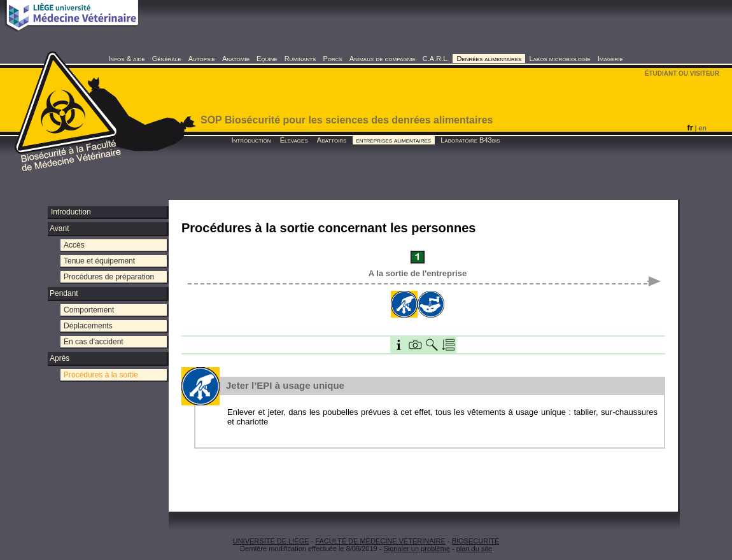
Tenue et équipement (99, 261)
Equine (267, 59)
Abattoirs (332, 140)
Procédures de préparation (109, 277)
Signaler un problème (417, 549)
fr (690, 128)
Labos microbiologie (560, 59)
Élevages (294, 140)
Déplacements (88, 326)
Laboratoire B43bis (470, 140)
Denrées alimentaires (489, 59)
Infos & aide (126, 59)
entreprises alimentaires (394, 140)
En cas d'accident (94, 342)
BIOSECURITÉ (476, 541)
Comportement (89, 310)
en (702, 128)
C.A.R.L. (436, 59)
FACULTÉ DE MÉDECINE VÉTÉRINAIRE (380, 541)
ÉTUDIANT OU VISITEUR (682, 73)
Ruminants (300, 59)
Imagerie (610, 59)
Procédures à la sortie (101, 375)
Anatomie (236, 59)
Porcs (332, 59)
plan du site (474, 549)
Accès (74, 245)
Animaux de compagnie (383, 59)
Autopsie (202, 59)
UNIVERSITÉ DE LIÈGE (271, 541)
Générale (167, 59)
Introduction (251, 140)
